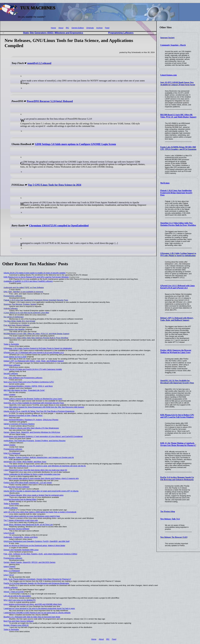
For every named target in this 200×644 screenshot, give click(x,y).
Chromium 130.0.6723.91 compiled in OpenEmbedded (59, 226)
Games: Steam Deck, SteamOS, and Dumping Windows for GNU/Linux (32, 432)
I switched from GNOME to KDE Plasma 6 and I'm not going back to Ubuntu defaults (37, 613)
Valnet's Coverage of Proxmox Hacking (19, 424)
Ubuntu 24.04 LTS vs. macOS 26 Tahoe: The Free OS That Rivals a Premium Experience (39, 411)
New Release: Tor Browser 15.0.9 (174, 537)
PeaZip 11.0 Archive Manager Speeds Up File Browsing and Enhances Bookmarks (177, 478)
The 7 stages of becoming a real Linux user (21, 520)
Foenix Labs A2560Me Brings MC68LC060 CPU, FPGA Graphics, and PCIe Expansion (178, 148)
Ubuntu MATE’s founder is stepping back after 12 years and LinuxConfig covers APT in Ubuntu (41, 491)
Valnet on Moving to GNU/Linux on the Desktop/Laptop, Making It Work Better (34, 545)
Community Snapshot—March (173, 45)
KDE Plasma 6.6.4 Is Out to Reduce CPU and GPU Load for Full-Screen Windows (177, 416)
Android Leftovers (11, 308)
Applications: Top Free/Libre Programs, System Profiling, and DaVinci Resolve (35, 441)
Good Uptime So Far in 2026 (15, 357)
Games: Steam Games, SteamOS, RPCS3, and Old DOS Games (30, 562)
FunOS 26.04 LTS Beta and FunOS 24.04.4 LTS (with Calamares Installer (33, 369)
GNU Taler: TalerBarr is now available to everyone (23, 292)
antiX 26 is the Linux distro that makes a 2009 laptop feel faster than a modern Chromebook (40, 512)
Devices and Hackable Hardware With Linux (21, 550)
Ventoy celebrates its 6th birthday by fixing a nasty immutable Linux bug (32, 474)
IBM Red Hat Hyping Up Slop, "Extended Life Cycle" (24, 390)
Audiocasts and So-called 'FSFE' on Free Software (24, 287)
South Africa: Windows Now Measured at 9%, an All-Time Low (28, 524)
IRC (67, 28)
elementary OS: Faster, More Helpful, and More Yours (25, 462)
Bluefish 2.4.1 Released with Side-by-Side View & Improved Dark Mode (32, 617)
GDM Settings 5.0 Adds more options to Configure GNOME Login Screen (75, 144)
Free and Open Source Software (17, 325)
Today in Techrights (11, 344)
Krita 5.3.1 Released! (12, 453)
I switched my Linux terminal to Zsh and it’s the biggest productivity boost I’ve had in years (39, 608)
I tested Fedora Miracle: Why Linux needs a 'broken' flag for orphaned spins (34, 495)
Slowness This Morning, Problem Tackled (20, 304)
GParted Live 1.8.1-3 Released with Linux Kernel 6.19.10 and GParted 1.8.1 (177, 287)
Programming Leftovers (121, 33)
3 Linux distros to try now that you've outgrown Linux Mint (26, 313)
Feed (107, 28)
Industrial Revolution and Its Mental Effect (20, 499)
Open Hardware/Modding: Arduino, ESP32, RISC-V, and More (28, 386)
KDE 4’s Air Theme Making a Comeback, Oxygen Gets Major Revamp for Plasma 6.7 (178, 444)
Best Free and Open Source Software (19, 621)
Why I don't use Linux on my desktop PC (20, 600)
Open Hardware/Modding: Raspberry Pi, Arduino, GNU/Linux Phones (31, 420)
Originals (90, 28)
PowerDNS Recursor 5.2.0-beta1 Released (50, 101)
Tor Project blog (168, 511)
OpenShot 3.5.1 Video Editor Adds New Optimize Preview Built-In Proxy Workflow (178, 224)
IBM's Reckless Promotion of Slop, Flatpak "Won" (23, 415)
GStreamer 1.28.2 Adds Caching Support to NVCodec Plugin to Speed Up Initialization (178, 254)
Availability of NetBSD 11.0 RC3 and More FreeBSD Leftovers (28, 281)
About (61, 28)
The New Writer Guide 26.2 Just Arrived (19, 321)
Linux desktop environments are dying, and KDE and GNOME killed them (33, 604)
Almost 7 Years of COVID (14, 592)
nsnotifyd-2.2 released (39, 63)
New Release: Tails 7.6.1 (170, 519)
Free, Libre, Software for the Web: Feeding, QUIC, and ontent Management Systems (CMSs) (40, 554)
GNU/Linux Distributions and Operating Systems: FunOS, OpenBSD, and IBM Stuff (37, 541)
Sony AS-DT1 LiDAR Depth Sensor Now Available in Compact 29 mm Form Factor (178, 84)
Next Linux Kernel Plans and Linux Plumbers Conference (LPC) (29, 382)
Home (53, 28)
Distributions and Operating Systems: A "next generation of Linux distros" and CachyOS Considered (43, 436)
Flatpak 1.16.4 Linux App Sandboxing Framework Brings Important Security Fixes (176, 193)
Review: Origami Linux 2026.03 (16, 625)
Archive (99, 28)
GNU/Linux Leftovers (12, 365)
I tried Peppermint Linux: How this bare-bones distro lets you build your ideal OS (35, 470)
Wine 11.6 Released (12, 571)
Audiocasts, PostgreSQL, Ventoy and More (21, 537)
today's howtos (10, 394)
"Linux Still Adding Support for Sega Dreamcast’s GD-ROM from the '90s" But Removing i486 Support (44, 407)
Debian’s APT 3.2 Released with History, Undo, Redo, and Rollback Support (177, 319)
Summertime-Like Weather (14, 329)
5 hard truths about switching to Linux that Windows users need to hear (32, 516)
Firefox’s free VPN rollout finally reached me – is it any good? (28, 483)
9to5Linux (165, 183)
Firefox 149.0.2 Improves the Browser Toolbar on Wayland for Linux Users (176, 351)
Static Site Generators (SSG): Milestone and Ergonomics (53, 33)
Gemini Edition (78, 28)
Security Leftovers (11, 373)
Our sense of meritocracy (14, 317)
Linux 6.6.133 (9, 533)
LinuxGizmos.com (169, 75)
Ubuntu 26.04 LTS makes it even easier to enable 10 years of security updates (35, 273)
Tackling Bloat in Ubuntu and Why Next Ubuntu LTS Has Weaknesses (31, 428)
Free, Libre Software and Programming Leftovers (23, 378)
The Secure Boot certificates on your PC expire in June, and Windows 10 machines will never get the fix (45, 466)
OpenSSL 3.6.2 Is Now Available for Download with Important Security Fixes (177, 382)
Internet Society (168, 38)
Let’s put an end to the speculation (17, 596)
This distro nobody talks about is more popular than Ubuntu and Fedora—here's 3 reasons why (41, 478)
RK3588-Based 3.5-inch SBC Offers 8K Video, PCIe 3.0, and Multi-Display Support (178, 116)
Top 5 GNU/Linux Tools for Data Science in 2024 (54, 185)
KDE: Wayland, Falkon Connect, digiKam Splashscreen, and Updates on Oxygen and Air (39, 457)
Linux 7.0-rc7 (9, 575)
